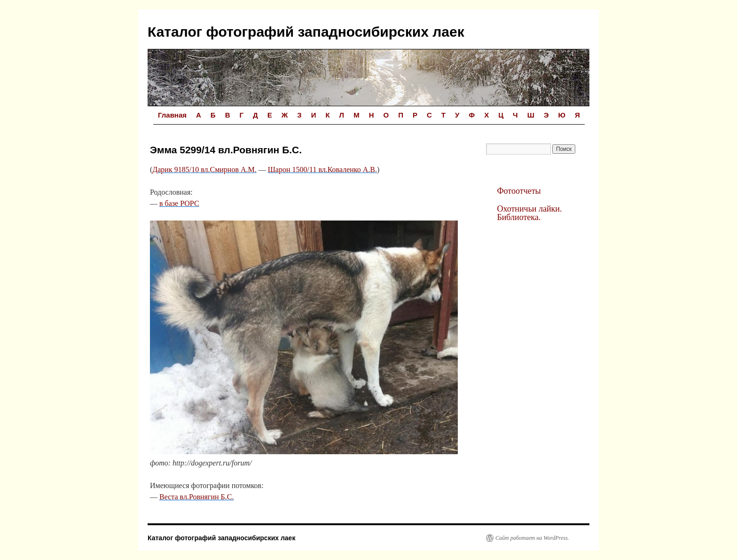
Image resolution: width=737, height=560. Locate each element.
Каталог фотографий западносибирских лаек (306, 32)
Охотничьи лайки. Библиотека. (529, 213)
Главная (172, 115)
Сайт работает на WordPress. (532, 538)
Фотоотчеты (519, 191)
